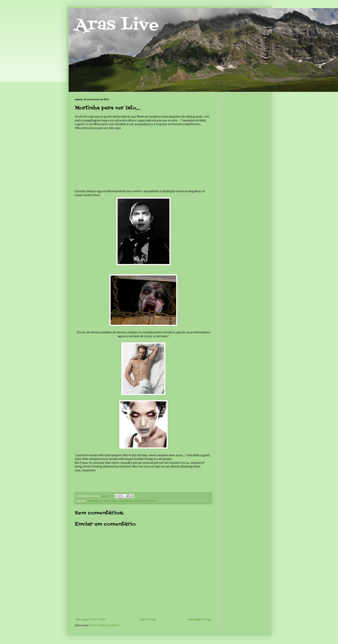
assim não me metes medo (102, 501)
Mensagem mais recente (91, 620)
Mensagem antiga (200, 620)
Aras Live (117, 25)
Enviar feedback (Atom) (105, 625)
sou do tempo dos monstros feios (137, 501)
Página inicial (148, 620)
